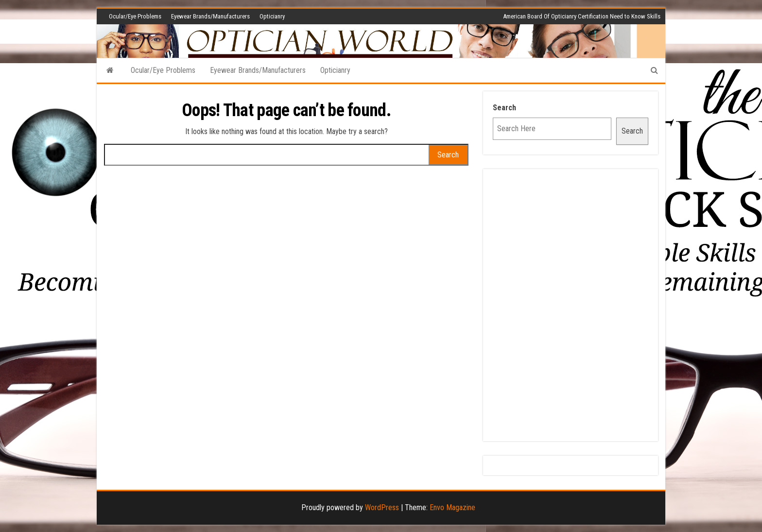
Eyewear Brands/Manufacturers (210, 16)
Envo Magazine (452, 507)
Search (504, 108)
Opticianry (272, 16)
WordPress (382, 507)
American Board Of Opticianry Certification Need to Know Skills (582, 16)
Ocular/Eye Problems (135, 16)
